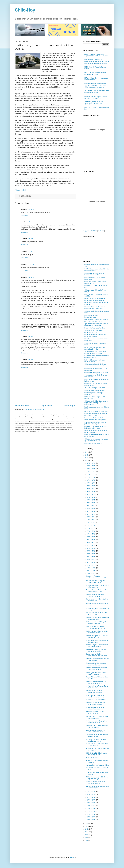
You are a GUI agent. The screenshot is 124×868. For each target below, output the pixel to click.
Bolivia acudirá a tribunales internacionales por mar (95, 708)
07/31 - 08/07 (91, 520)
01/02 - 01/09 (91, 820)
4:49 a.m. (31, 209)
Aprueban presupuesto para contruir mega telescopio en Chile (96, 325)
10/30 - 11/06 (91, 483)
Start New (94, 231)
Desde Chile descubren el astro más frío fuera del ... (96, 673)
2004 (87, 840)
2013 (87, 455)
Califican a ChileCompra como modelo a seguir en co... (96, 782)
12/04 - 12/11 (91, 472)
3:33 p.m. (31, 239)
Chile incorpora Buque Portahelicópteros (92, 316)
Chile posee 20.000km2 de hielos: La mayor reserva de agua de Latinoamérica (96, 403)
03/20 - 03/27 (91, 574)
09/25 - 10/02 (91, 497)
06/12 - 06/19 (91, 540)
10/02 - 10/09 (91, 494)
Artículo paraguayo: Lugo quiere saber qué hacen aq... (97, 722)
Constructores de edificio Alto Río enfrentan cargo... (97, 600)
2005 (87, 838)
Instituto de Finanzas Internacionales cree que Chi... (97, 577)
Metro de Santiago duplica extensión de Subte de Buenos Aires (96, 97)
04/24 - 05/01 (91, 560)
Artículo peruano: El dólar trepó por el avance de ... (98, 749)
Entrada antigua (70, 406)
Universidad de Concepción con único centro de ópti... (96, 669)
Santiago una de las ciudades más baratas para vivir (95, 432)
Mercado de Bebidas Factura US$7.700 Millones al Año (96, 627)
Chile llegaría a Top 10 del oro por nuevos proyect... (97, 726)
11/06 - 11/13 (91, 480)
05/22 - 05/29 (91, 548)
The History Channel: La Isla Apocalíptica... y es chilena (94, 103)
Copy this (86, 231)
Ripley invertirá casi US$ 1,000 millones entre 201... (96, 623)
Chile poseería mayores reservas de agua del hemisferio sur (96, 440)
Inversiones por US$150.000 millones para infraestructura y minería (96, 320)
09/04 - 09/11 (91, 506)
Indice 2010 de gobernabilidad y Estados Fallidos (95, 361)
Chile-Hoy (25, 10)
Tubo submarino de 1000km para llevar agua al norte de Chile (95, 352)
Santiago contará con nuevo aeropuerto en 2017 (93, 331)
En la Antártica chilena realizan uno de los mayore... (98, 641)
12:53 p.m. (31, 264)
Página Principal (47, 406)
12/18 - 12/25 (91, 466)
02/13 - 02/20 (91, 803)
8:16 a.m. (31, 252)
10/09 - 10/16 (91, 492)
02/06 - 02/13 (91, 806)
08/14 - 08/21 (91, 514)
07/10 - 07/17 (91, 528)
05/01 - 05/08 (91, 557)
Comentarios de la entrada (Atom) (35, 409)
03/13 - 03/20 (91, 792)
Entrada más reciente (22, 406)
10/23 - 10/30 (91, 486)
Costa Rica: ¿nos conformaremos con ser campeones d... (97, 646)
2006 (87, 835)
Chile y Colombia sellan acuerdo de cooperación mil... (98, 618)
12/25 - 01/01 (91, 463)
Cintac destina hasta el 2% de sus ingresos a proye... (97, 778)
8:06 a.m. (31, 222)
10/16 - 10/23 (91, 489)
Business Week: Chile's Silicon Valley (96, 411)
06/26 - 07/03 (91, 534)
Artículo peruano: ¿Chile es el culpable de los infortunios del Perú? (96, 55)
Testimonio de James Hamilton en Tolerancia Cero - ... (97, 736)
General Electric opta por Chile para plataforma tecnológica (96, 423)
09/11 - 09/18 (91, 503)
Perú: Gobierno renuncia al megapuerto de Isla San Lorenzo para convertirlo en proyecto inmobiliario (97, 62)
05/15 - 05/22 (91, 551)
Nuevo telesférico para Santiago (95, 328)
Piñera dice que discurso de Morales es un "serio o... (95, 696)
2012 (87, 458)
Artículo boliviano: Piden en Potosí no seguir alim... (97, 687)
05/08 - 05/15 (91, 554)
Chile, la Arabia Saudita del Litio (95, 390)
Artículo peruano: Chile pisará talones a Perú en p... (96, 582)
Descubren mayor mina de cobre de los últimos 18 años (96, 415)
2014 (87, 452)
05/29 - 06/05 (91, 545)
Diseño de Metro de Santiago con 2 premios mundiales (96, 336)
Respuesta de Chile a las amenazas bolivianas (94, 692)
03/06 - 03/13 (91, 794)
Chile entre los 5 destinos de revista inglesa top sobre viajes (96, 427)
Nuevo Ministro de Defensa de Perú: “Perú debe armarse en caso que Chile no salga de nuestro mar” (96, 85)
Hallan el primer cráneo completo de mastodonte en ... (97, 632)
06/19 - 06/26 (91, 537)
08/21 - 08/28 (91, 511)
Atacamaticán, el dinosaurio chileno (98, 765)
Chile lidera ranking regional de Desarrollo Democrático (94, 274)
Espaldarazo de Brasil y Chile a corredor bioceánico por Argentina (95, 419)
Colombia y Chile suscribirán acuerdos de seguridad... (95, 704)
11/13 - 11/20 (91, 477)
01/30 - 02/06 (91, 808)
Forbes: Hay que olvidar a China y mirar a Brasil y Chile (95, 348)
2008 (87, 829)
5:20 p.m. (31, 337)
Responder (24, 215)
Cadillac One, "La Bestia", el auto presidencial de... (97, 717)
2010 (87, 823)
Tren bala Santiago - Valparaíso (95, 388)
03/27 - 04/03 (91, 571)
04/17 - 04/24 (91, 562)
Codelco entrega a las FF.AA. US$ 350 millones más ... (97, 637)
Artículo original (20, 190)
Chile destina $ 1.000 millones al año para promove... (97, 754)
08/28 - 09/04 (91, 508)
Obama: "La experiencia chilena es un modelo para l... (97, 787)
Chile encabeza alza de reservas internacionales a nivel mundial (95, 308)
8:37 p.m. (31, 360)
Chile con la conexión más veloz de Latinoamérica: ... (98, 660)
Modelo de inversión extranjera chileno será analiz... (96, 664)
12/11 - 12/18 (91, 469)
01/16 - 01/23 (91, 814)
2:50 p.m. (31, 277)
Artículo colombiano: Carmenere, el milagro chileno (98, 586)
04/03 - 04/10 (91, 568)
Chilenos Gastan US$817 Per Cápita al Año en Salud (96, 731)
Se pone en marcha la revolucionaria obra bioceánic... (97, 655)
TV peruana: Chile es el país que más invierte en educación (97, 92)
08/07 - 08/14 (91, 517)
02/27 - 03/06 (91, 797)
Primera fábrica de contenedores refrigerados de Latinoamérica (95, 299)
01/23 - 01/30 (91, 811)
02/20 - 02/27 (91, 800)
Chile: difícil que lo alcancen (93, 443)
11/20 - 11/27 (91, 474)
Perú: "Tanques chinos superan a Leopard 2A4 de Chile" (95, 73)
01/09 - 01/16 (91, 817)
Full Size (101, 231)
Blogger (73, 857)
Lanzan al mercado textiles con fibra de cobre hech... (96, 682)
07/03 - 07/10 (91, 531)
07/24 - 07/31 (91, 523)
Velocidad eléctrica (92, 758)
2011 (87, 461)
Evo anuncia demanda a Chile (96, 700)
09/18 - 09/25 (91, 500)
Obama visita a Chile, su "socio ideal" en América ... (96, 713)
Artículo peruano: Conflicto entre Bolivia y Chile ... (97, 614)
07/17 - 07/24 (91, 525)
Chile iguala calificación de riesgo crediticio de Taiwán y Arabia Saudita (96, 365)
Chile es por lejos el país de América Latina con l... (95, 595)
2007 (87, 832)
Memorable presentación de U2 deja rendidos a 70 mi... (96, 591)
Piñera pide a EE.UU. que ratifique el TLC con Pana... (97, 745)
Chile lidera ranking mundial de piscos (97, 373)
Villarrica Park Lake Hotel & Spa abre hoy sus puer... (97, 740)
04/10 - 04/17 (91, 565)
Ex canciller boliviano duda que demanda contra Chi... (96, 650)
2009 (87, 826)
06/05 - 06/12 (91, 543)
